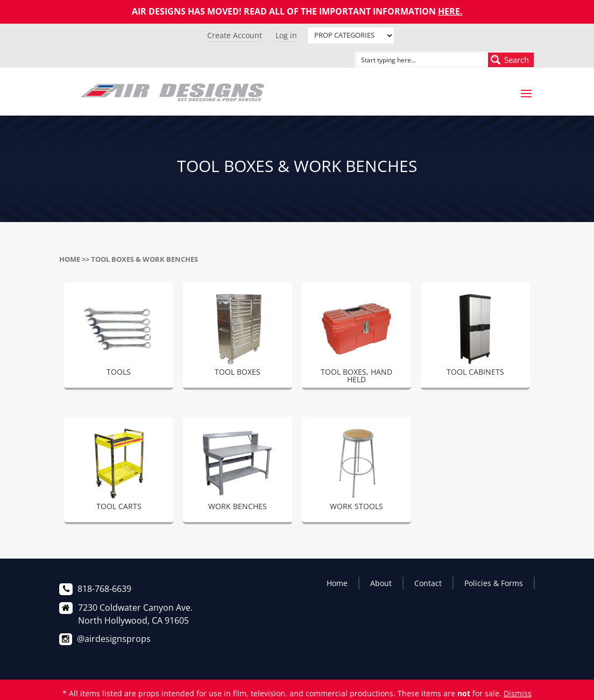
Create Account (235, 35)
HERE (449, 11)
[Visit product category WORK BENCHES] (238, 471)
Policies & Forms (494, 583)
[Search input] (409, 60)
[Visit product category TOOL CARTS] (119, 471)
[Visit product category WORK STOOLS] (356, 471)
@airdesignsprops (114, 639)
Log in (286, 35)
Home (70, 259)
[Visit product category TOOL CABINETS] (475, 337)
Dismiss (518, 693)
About (381, 583)
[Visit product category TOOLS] (119, 337)
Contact (428, 583)
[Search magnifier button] (511, 60)
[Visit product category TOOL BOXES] (238, 337)
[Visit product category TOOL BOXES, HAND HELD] (356, 340)
